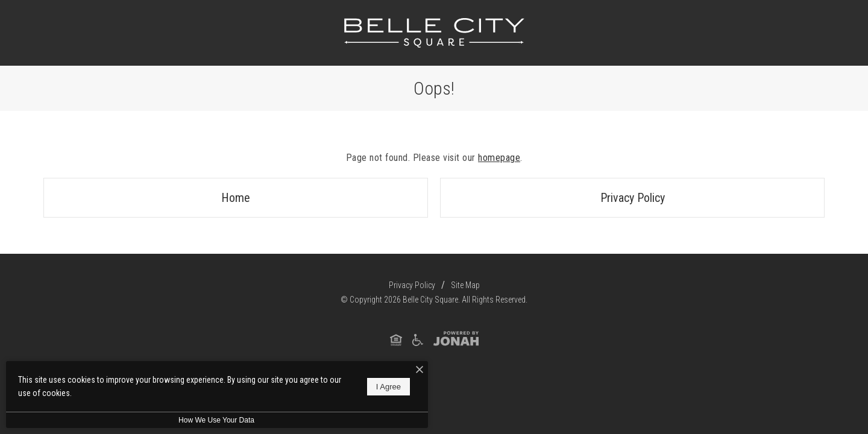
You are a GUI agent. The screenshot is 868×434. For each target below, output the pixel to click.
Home (236, 198)
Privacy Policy (633, 198)
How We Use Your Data (216, 420)
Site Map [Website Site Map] (465, 285)
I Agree (388, 387)
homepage (499, 158)
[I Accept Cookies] (420, 370)
